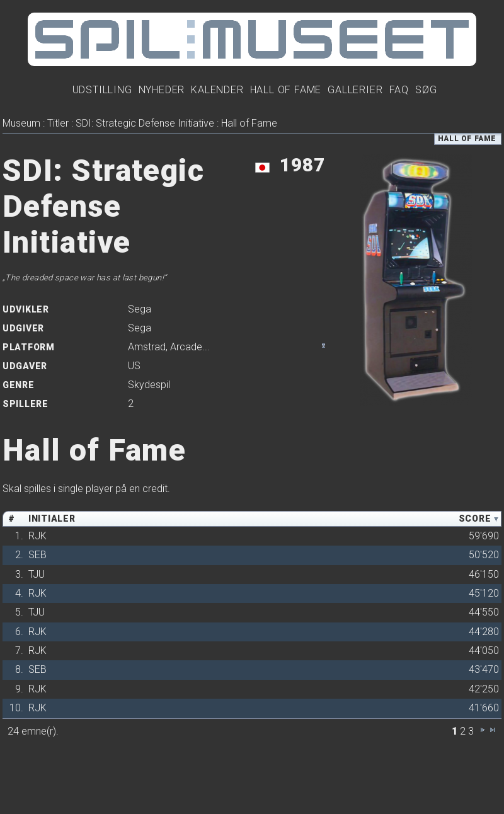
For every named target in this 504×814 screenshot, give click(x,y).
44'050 (484, 651)
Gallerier (355, 90)
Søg (426, 90)
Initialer (52, 519)
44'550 (484, 612)
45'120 (484, 593)
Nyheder (162, 90)
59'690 (484, 536)
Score (475, 519)
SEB (37, 555)
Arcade (186, 347)
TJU (37, 574)
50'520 (484, 555)
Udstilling (102, 90)
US (134, 366)
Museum (21, 123)
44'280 (484, 632)
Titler (58, 123)
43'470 (484, 669)
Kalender (217, 90)
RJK (37, 536)
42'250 (484, 689)
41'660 (484, 708)
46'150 (484, 574)
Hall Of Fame (286, 90)
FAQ (399, 90)
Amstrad (147, 347)
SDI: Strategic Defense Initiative (145, 123)
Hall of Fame (467, 139)
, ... (169, 347)
